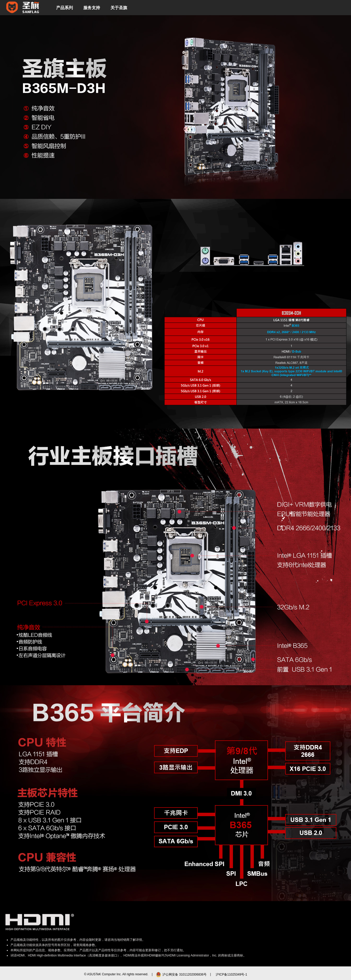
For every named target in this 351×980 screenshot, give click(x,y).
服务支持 (92, 8)
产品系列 (65, 8)
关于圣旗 (119, 8)
